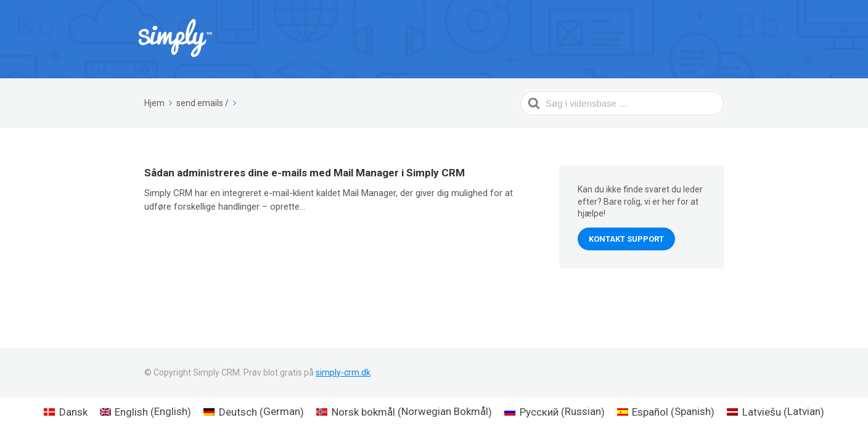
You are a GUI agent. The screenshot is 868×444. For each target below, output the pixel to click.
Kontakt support (626, 239)
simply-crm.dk (343, 372)
